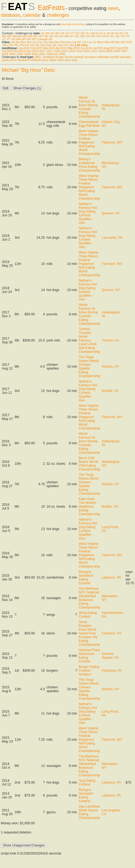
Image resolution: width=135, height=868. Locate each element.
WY (34, 39)
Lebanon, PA (111, 577)
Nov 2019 (20, 51)
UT (4, 39)
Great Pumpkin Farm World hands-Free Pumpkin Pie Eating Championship (89, 633)
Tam (61, 45)
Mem (101, 42)
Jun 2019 (86, 48)
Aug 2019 (110, 48)
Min (118, 42)
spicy (45, 60)
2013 (80, 51)
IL (105, 33)
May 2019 (74, 48)
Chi (34, 42)
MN (25, 36)
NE (46, 36)
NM (67, 36)
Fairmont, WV (112, 142)
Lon (89, 42)
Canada (43, 39)
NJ (62, 36)
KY (122, 33)
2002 (35, 54)
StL (55, 45)
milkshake (103, 57)
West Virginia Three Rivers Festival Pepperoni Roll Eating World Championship (89, 142)
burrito (69, 57)
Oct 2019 (7, 51)
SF (37, 45)
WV (24, 39)
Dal (51, 42)
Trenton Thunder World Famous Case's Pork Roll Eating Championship (89, 340)
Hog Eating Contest (87, 782)
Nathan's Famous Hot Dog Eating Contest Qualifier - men (88, 213)
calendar (32, 15)
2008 (117, 51)
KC (79, 42)
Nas (5, 45)
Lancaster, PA (112, 238)
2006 (5, 54)
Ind (74, 42)
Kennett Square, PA (110, 656)
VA (13, 39)
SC (112, 36)
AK (48, 33)
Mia (107, 42)
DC (78, 33)
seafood (36, 60)
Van (72, 45)
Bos (23, 42)
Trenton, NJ (111, 340)
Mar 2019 (49, 48)
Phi (11, 45)
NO (123, 42)
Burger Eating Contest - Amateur (89, 671)
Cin (40, 42)
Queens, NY (111, 213)
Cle (46, 42)
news (113, 8)
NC (77, 36)
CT (72, 33)
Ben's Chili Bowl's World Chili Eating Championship (89, 464)
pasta (5, 60)
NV (51, 36)
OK (93, 36)
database (11, 15)
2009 (109, 51)
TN (122, 36)
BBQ (38, 57)
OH (88, 36)
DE (83, 33)
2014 (72, 51)
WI (29, 39)
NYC (130, 42)
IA (112, 33)
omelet (115, 57)
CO (67, 33)
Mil (112, 42)
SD (117, 36)
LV (95, 42)
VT (8, 39)
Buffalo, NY (110, 507)
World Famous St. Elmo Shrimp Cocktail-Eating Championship (89, 107)
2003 (27, 54)
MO (36, 36)
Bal (18, 42)
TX (127, 36)
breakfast (49, 57)
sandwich (24, 60)
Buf (29, 42)
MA (15, 36)
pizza (13, 60)
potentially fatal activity (72, 24)
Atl (13, 42)
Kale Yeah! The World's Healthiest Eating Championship (89, 507)
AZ (52, 33)
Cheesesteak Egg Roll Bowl (89, 124)
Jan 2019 (24, 48)
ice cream (90, 57)
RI (108, 36)
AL (43, 33)
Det (63, 42)
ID (101, 33)
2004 (20, 54)
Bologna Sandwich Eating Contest (86, 577)
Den (57, 42)
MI (20, 36)
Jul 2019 (98, 48)
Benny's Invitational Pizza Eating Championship (89, 165)
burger (60, 57)
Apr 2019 (61, 48)
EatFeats (51, 8)
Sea (49, 45)
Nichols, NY (111, 367)
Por (27, 45)
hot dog (79, 57)
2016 (57, 51)
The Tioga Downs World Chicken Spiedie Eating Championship (89, 367)
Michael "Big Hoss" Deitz (29, 70)
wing (75, 60)
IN (108, 33)
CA (62, 33)
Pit (22, 45)
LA (126, 33)
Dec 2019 (32, 51)
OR (99, 36)
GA (92, 33)
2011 (94, 51)
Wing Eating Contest (88, 615)
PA (104, 36)
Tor (66, 45)
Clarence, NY (112, 633)
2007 (124, 51)
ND (82, 36)
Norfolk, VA (110, 391)
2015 (65, 51)
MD (9, 36)
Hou (69, 42)
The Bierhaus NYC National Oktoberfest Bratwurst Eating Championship (89, 598)
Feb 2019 (37, 48)
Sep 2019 (122, 48)
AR (57, 33)
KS (117, 33)
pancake (125, 57)
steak (53, 60)
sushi (61, 60)
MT (41, 36)
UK (51, 39)
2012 (87, 51)
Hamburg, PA (112, 671)
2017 (42, 51)
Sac (43, 45)
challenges (58, 15)
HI (97, 33)
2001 (42, 54)
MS (30, 36)
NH (57, 36)
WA (18, 39)
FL (88, 33)
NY (72, 36)
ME (4, 36)
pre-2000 (60, 54)
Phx (17, 45)
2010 (102, 51)
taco (68, 60)
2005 (13, 54)
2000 (50, 54)
